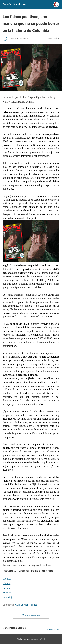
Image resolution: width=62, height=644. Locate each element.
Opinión (25, 605)
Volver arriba (53, 630)
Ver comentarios (31, 615)
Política (33, 605)
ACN (17, 605)
